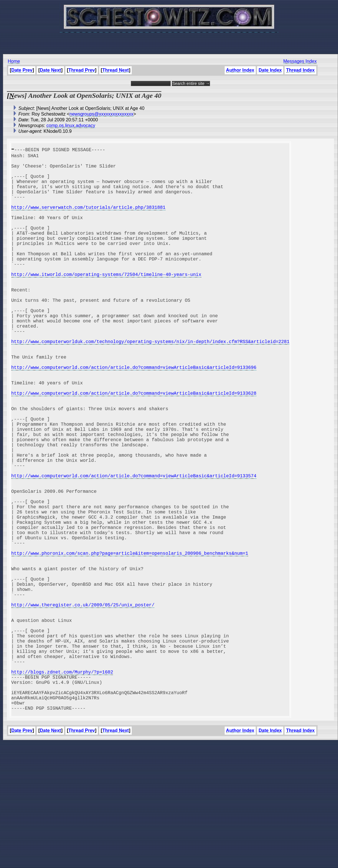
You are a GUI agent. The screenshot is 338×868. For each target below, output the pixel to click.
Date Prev (22, 70)
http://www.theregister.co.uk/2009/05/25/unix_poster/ (83, 706)
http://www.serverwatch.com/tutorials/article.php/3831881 (88, 220)
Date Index (270, 70)
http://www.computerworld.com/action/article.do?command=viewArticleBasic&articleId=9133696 (134, 415)
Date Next (50, 70)
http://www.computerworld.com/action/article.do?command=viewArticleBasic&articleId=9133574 (134, 548)
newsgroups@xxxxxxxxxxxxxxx (101, 114)
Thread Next (115, 70)
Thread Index (300, 70)
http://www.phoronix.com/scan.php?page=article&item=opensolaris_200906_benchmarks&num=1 (130, 643)
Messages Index (300, 61)
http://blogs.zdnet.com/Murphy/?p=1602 (62, 788)
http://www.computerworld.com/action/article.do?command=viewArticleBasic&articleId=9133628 (134, 447)
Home (14, 61)
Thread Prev (81, 70)
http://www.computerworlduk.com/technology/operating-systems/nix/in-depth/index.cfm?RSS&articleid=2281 (150, 384)
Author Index (240, 70)
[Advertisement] (169, 40)
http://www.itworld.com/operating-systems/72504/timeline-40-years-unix (106, 302)
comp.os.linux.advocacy (71, 125)
